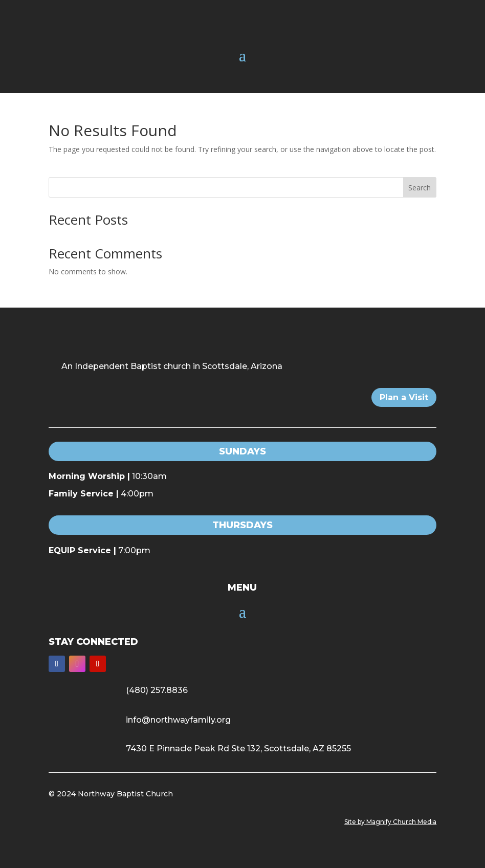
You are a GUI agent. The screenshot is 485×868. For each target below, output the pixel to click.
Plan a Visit (404, 397)
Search (420, 188)
